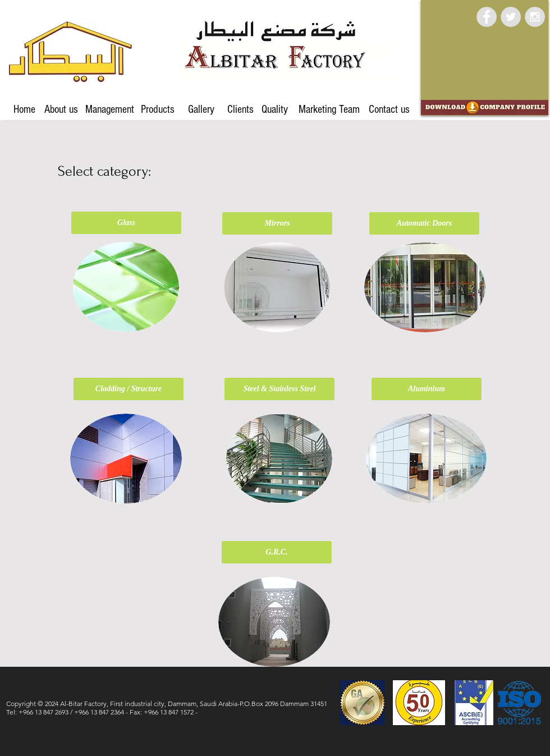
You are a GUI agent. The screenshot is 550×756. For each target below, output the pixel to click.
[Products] (158, 109)
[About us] (61, 109)
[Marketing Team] (329, 109)
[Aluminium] (427, 389)
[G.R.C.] (277, 552)
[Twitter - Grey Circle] (511, 17)
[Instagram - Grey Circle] (535, 17)
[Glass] (126, 223)
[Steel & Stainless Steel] (279, 389)
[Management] (110, 109)
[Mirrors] (277, 223)
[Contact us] (389, 109)
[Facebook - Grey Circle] (487, 17)
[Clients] (240, 109)
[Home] (24, 109)
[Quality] (274, 109)
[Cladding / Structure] (129, 389)
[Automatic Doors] (424, 223)
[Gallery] (201, 109)
